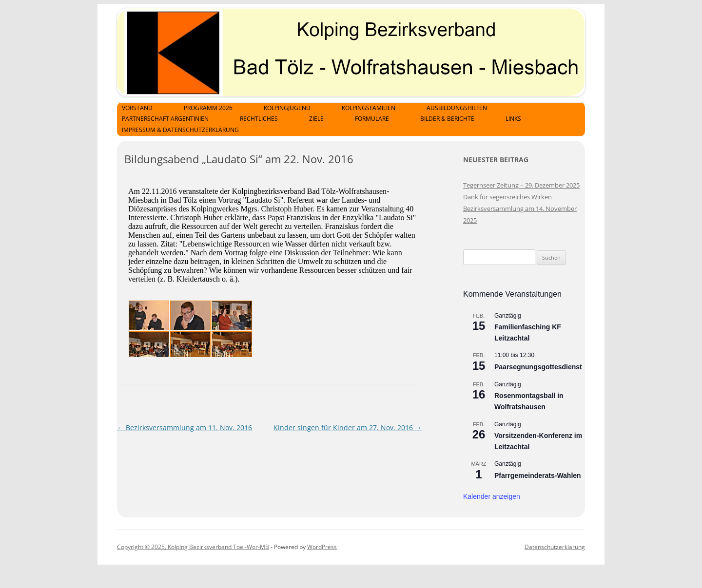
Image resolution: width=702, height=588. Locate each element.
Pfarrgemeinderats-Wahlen (538, 475)
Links (513, 119)
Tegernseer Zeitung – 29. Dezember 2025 (521, 185)
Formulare (372, 119)
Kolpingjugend (287, 108)
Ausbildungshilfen (457, 108)
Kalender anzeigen (492, 496)
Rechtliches (259, 119)
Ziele (316, 119)
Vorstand (137, 108)
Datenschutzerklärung (555, 547)
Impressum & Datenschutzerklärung (180, 130)
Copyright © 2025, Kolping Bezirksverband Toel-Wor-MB (193, 547)
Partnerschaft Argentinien (165, 119)
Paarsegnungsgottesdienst (538, 367)
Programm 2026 (208, 108)
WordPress (322, 547)
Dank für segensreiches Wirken (507, 197)
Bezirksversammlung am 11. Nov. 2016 (185, 427)
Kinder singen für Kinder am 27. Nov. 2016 (348, 427)
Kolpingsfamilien (369, 108)
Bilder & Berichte (447, 119)
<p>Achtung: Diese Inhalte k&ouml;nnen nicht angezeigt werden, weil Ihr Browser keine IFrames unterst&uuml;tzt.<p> (273, 267)
